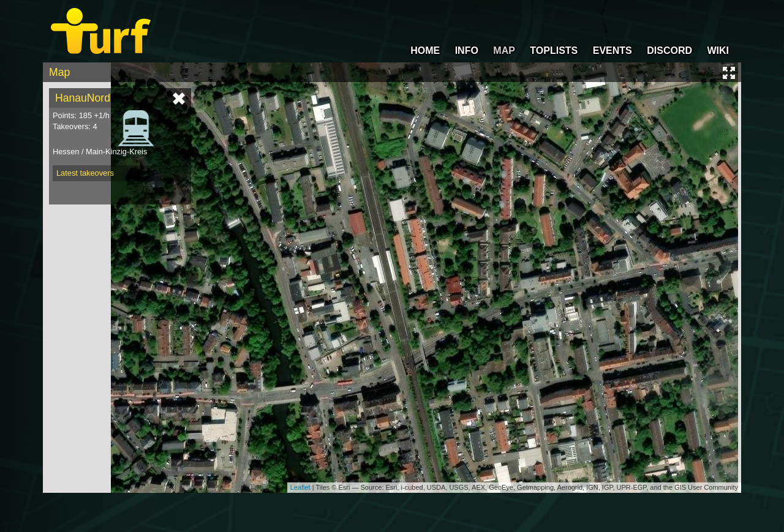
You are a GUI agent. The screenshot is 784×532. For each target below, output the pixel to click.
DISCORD (669, 51)
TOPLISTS (554, 51)
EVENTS (612, 51)
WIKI (718, 51)
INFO (467, 51)
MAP (504, 51)
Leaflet (300, 487)
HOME (425, 51)
